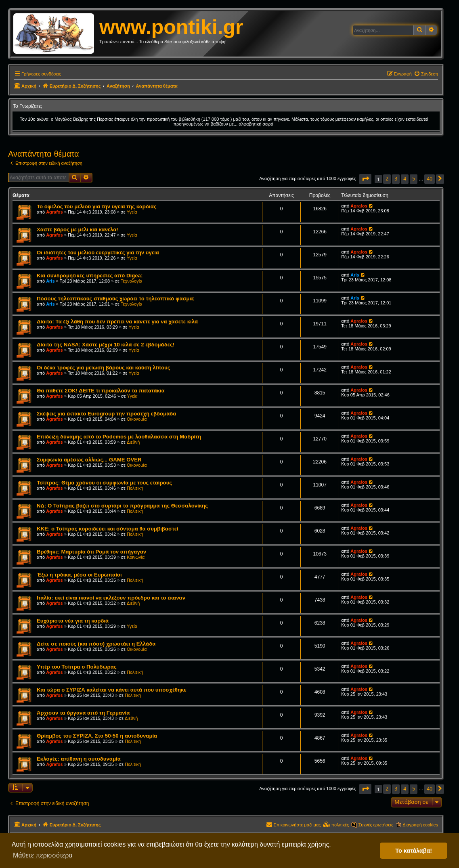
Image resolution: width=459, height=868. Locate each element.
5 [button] (414, 179)
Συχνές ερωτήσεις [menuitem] (376, 825)
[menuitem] (426, 74)
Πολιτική (135, 488)
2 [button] (387, 179)
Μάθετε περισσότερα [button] (43, 855)
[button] (365, 179)
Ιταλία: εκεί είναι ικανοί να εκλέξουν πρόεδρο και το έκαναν (111, 598)
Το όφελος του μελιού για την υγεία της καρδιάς (97, 207)
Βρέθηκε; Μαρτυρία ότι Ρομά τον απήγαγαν (91, 552)
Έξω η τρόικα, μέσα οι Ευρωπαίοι (79, 575)
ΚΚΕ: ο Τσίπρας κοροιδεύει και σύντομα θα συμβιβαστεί (108, 529)
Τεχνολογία (131, 281)
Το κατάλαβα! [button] (414, 851)
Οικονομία (137, 419)
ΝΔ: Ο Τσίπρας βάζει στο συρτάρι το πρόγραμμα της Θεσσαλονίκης (122, 506)
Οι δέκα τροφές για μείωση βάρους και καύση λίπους (104, 368)
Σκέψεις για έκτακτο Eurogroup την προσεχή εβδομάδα (106, 414)
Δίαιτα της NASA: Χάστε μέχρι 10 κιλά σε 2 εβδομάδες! (106, 345)
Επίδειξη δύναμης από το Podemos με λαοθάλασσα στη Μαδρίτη (119, 437)
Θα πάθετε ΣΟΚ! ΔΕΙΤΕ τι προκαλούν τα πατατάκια (101, 391)
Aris (50, 281)
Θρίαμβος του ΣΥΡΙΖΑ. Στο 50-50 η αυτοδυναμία (97, 736)
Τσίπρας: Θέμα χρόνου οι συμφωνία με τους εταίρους (104, 483)
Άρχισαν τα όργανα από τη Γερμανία (83, 713)
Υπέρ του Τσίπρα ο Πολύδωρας (77, 667)
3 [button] (396, 179)
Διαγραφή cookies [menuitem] (420, 825)
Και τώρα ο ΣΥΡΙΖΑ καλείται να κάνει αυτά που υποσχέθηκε (112, 690)
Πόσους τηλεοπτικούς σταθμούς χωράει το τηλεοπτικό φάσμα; (116, 299)
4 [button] (405, 179)
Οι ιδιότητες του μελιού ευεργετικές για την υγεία (98, 253)
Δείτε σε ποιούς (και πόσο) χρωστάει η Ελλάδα (96, 644)
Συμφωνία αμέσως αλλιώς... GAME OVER (89, 460)
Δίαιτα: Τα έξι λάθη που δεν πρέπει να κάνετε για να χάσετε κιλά (117, 322)
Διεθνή (133, 442)
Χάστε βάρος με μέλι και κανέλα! (78, 230)
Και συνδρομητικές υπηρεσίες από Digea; (90, 276)
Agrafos (54, 212)
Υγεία (132, 212)
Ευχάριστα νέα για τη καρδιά (73, 621)
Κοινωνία (136, 557)
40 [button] (430, 179)
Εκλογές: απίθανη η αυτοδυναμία (79, 759)
